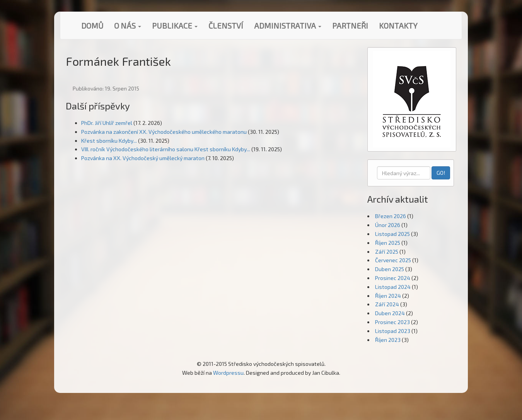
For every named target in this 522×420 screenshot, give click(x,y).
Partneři (350, 26)
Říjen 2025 (388, 243)
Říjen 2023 (388, 340)
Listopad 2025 (392, 234)
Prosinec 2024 (393, 278)
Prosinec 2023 (392, 322)
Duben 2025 (390, 269)
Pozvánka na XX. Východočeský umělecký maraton (143, 158)
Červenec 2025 (393, 260)
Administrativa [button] (288, 26)
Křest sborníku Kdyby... (109, 141)
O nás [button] (128, 26)
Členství (226, 26)
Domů (92, 26)
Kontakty (398, 26)
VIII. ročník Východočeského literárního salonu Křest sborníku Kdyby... (166, 149)
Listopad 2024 (393, 287)
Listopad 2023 (393, 331)
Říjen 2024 (388, 296)
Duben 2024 (390, 313)
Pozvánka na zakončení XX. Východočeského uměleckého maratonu (164, 132)
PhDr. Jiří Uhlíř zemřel (107, 123)
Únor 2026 (388, 225)
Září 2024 (387, 304)
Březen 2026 (391, 216)
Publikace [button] (175, 26)
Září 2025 (387, 252)
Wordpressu (228, 373)
